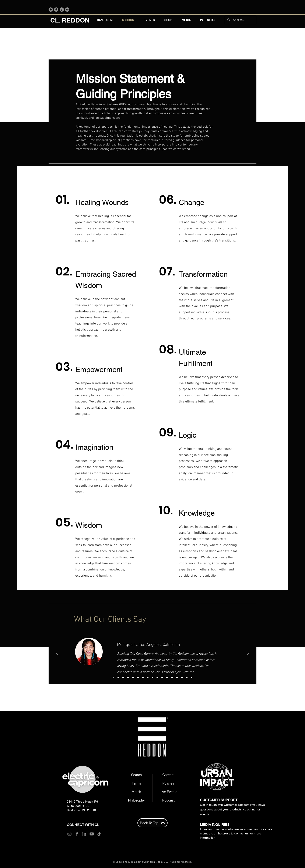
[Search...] (240, 20)
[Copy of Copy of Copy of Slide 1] (143, 677)
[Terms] (136, 783)
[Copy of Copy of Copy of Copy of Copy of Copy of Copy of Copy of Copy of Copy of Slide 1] (177, 677)
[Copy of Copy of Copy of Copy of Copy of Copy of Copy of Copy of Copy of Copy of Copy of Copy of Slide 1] (187, 677)
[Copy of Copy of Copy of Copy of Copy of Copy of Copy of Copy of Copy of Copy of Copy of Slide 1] (182, 677)
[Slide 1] (113, 677)
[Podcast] (168, 800)
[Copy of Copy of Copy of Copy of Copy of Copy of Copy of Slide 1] (162, 677)
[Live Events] (168, 792)
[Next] (248, 654)
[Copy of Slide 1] (133, 677)
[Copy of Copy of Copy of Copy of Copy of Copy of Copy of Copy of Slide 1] (167, 677)
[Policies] (168, 783)
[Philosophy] (136, 800)
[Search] (136, 775)
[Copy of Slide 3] (128, 677)
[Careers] (168, 775)
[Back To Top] (152, 823)
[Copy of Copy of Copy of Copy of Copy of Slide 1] (152, 677)
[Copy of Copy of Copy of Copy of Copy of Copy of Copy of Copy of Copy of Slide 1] (172, 677)
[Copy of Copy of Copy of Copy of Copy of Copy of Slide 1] (157, 677)
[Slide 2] (118, 677)
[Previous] (57, 654)
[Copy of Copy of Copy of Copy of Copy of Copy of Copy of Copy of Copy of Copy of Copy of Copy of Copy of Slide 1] (192, 677)
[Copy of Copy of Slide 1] (138, 677)
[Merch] (136, 792)
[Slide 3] (123, 677)
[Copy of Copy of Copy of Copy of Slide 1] (148, 677)
